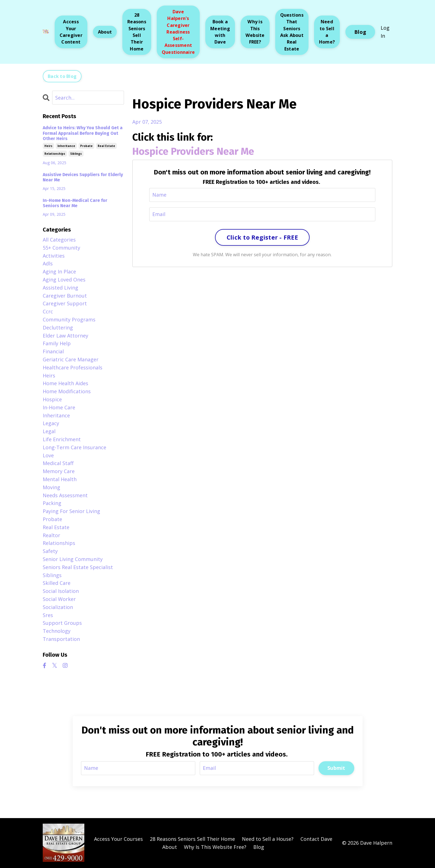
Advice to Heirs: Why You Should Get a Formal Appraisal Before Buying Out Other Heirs (83, 133)
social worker (59, 599)
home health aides (65, 383)
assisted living (60, 288)
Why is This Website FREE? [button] (255, 32)
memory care (59, 471)
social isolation (61, 591)
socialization (58, 607)
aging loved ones (64, 280)
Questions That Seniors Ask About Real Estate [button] (292, 32)
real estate (106, 146)
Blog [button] (360, 32)
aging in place (59, 271)
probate (86, 146)
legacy (51, 423)
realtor (51, 535)
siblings (76, 154)
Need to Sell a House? (268, 839)
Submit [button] (336, 768)
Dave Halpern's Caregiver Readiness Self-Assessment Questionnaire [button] (178, 32)
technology (57, 631)
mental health (60, 479)
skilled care (57, 583)
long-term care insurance (74, 447)
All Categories (59, 240)
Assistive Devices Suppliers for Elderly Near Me (83, 177)
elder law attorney (65, 336)
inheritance (66, 146)
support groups (62, 623)
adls (48, 263)
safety (50, 551)
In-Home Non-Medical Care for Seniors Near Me (75, 203)
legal (49, 431)
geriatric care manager (71, 359)
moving (51, 487)
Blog (259, 847)
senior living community (73, 559)
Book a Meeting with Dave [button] (220, 32)
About (170, 847)
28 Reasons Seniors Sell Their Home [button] (137, 32)
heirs (48, 146)
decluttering (58, 328)
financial (53, 351)
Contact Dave (316, 839)
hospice (52, 399)
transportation (61, 639)
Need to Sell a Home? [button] (327, 32)
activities (54, 256)
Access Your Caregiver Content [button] (71, 32)
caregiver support (65, 303)
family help (57, 343)
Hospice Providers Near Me (193, 151)
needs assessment (65, 495)
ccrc (48, 311)
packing (52, 503)
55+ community (61, 248)
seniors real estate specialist (78, 567)
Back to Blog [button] (62, 76)
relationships (55, 154)
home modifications (67, 391)
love (48, 455)
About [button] (105, 32)
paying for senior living (71, 511)
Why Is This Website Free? (215, 847)
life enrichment (62, 439)
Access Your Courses (118, 839)
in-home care (59, 407)
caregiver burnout (65, 296)
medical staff (58, 463)
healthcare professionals (73, 367)
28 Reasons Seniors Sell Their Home (192, 839)
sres (48, 615)
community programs (69, 319)
